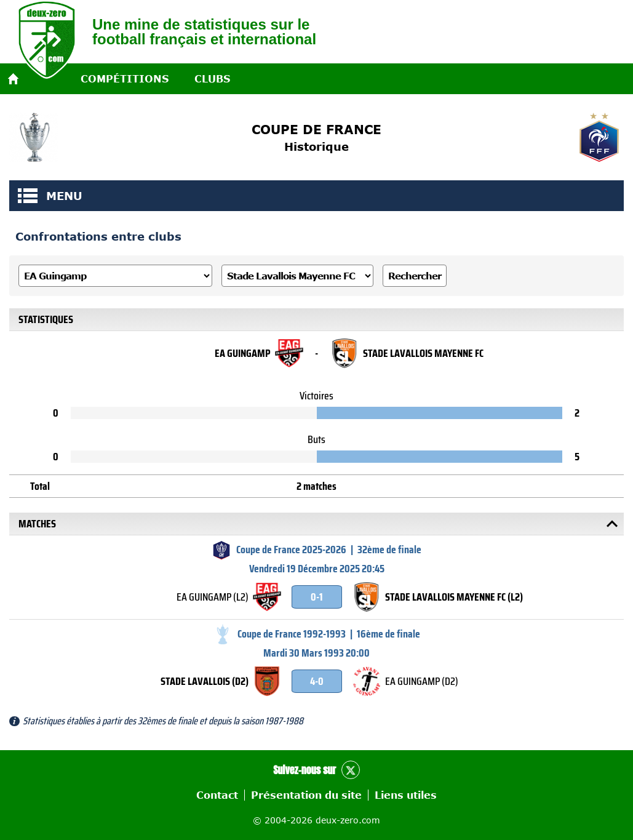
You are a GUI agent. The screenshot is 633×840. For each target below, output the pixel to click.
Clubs (212, 79)
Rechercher (415, 276)
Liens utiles (406, 795)
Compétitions (125, 79)
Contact (217, 795)
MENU (28, 196)
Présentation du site (306, 795)
